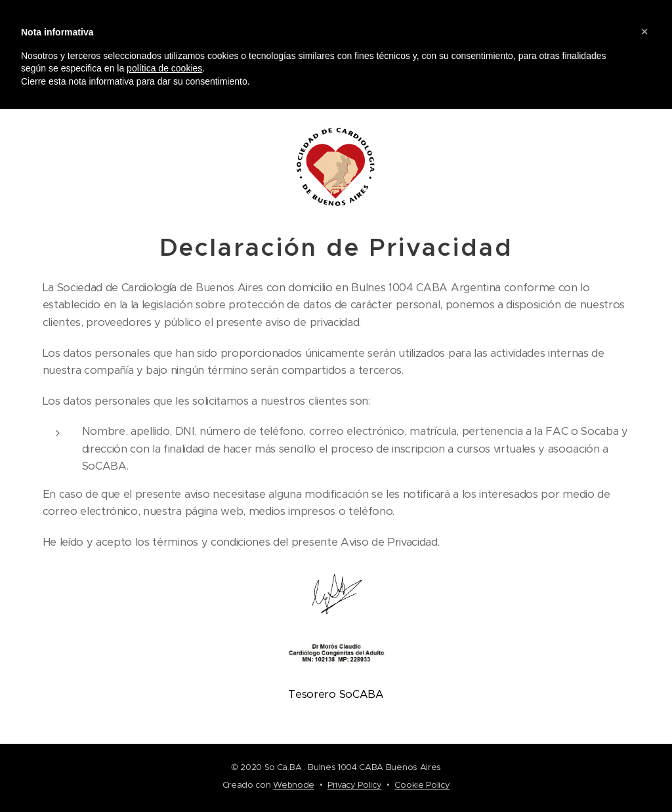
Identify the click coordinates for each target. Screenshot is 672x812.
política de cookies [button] (164, 68)
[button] (644, 31)
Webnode (294, 785)
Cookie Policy (422, 785)
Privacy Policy (355, 785)
